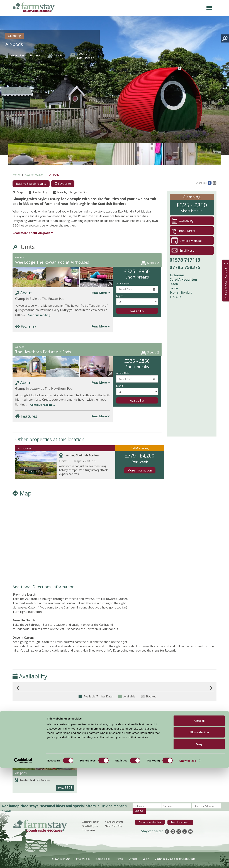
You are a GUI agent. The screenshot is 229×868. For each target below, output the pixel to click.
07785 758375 (185, 267)
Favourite (63, 184)
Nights (120, 296)
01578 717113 (185, 260)
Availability (38, 192)
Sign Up (139, 811)
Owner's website (187, 241)
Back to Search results (31, 184)
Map (18, 192)
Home (16, 175)
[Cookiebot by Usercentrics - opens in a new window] (23, 861)
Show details (188, 861)
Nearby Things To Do (70, 192)
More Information (140, 470)
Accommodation (35, 175)
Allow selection (199, 833)
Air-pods (31, 233)
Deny (199, 844)
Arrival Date (123, 283)
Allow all (199, 821)
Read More (101, 293)
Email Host (183, 250)
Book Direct (183, 231)
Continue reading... (40, 315)
